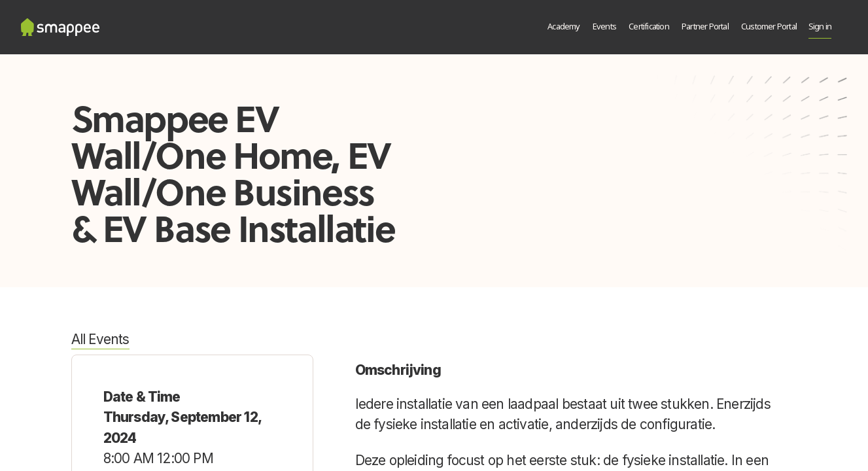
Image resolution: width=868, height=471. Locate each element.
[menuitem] (564, 27)
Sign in (820, 27)
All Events (100, 339)
